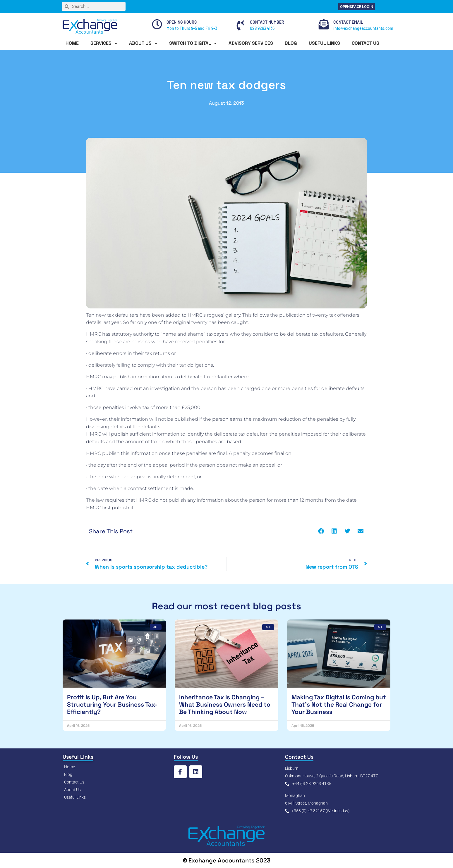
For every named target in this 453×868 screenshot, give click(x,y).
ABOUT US (143, 43)
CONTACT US (366, 43)
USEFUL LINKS (324, 43)
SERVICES (104, 43)
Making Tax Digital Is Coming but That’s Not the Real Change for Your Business (339, 704)
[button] (321, 531)
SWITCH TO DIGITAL (193, 43)
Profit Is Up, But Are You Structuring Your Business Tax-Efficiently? (112, 704)
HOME (72, 43)
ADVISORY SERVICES (251, 43)
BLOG (291, 43)
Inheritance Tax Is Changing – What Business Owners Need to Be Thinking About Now (225, 704)
